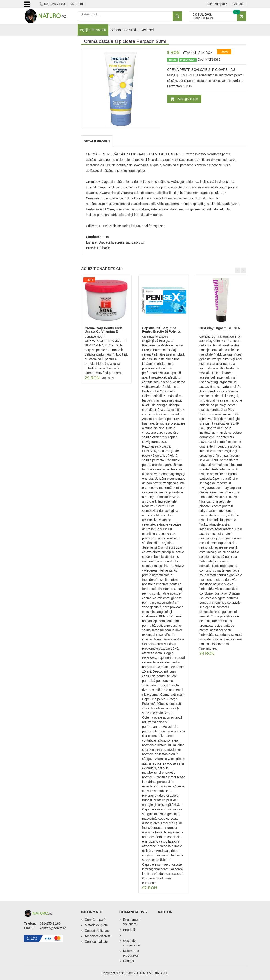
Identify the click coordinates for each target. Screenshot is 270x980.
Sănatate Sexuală (123, 30)
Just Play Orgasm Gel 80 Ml (220, 328)
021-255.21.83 (52, 4)
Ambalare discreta (98, 936)
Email (77, 4)
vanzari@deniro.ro (53, 928)
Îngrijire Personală (93, 30)
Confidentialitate (96, 942)
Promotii (129, 930)
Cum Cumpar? (95, 920)
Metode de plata (96, 925)
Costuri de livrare (97, 931)
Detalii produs (97, 141)
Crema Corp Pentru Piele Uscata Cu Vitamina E (104, 330)
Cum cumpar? (217, 4)
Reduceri (147, 30)
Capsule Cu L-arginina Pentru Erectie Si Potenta (161, 330)
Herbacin (104, 248)
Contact (238, 4)
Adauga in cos (188, 99)
